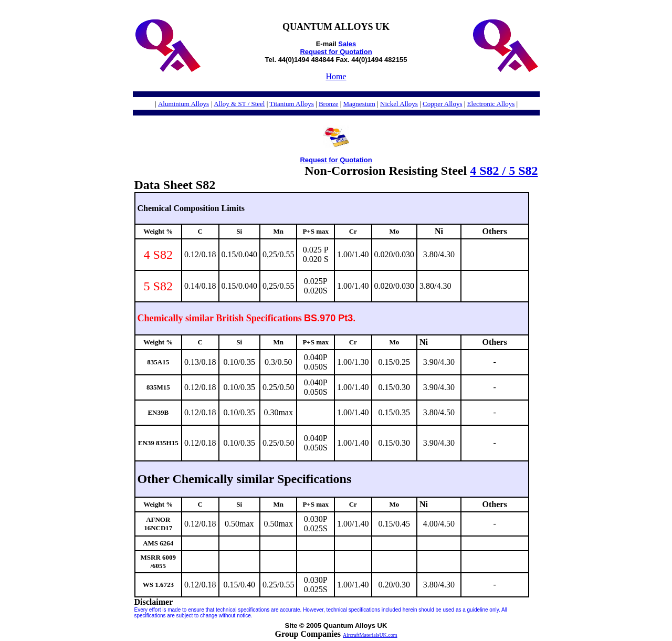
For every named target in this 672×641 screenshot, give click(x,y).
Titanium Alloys (291, 104)
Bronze (329, 104)
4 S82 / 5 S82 (504, 171)
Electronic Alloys (491, 104)
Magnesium (359, 104)
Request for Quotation (336, 52)
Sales (347, 44)
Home (336, 76)
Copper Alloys (442, 104)
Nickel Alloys (399, 104)
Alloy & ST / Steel (239, 104)
